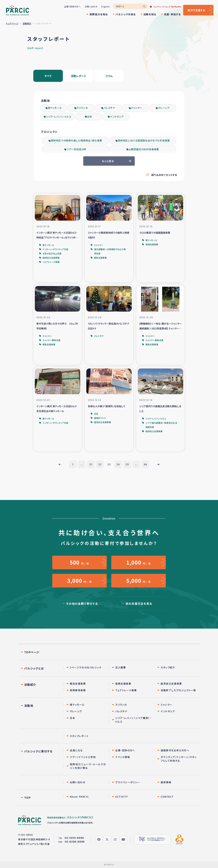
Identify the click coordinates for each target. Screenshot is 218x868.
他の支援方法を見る (139, 603)
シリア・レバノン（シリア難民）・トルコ (133, 720)
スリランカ (82, 108)
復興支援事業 (123, 684)
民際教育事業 (78, 690)
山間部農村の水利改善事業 (144, 149)
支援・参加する (172, 14)
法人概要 (121, 667)
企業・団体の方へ (73, 7)
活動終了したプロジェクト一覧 (178, 690)
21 (91, 464)
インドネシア (117, 117)
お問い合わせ (91, 7)
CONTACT (167, 797)
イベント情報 (123, 757)
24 (118, 464)
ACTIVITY (121, 797)
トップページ (12, 23)
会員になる (76, 750)
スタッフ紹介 (168, 667)
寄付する (196, 10)
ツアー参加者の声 (76, 149)
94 (145, 464)
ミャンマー (137, 108)
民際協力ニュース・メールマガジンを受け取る (88, 766)
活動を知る (150, 14)
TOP (27, 797)
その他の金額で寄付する (82, 603)
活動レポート (78, 76)
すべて (48, 76)
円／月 (79, 562)
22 (100, 464)
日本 (90, 117)
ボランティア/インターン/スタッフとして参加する (179, 759)
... (82, 464)
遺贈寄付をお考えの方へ (175, 750)
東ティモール (55, 108)
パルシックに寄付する (38, 751)
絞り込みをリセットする (164, 175)
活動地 (29, 705)
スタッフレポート (79, 736)
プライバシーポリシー (128, 782)
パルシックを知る (126, 14)
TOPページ (32, 652)
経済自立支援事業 (171, 684)
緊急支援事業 (78, 684)
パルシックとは (34, 668)
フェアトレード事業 (126, 690)
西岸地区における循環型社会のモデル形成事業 (144, 140)
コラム (109, 76)
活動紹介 (27, 23)
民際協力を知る (99, 14)
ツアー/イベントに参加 (83, 757)
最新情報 (166, 782)
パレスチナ (109, 108)
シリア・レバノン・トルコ (59, 117)
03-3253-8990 (74, 838)
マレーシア (164, 108)
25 (127, 464)
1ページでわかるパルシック (86, 667)
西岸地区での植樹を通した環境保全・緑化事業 (77, 140)
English (106, 7)
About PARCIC (79, 797)
